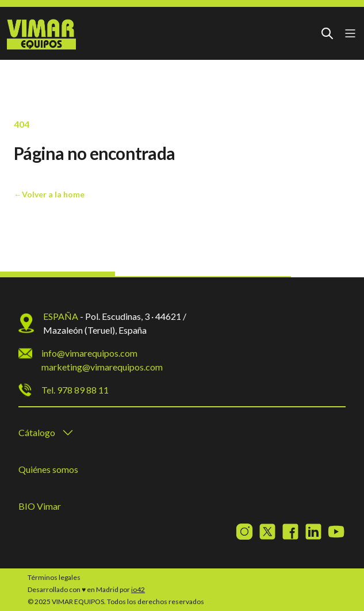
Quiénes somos (48, 469)
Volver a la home (49, 194)
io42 (138, 589)
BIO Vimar (40, 506)
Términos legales (54, 577)
